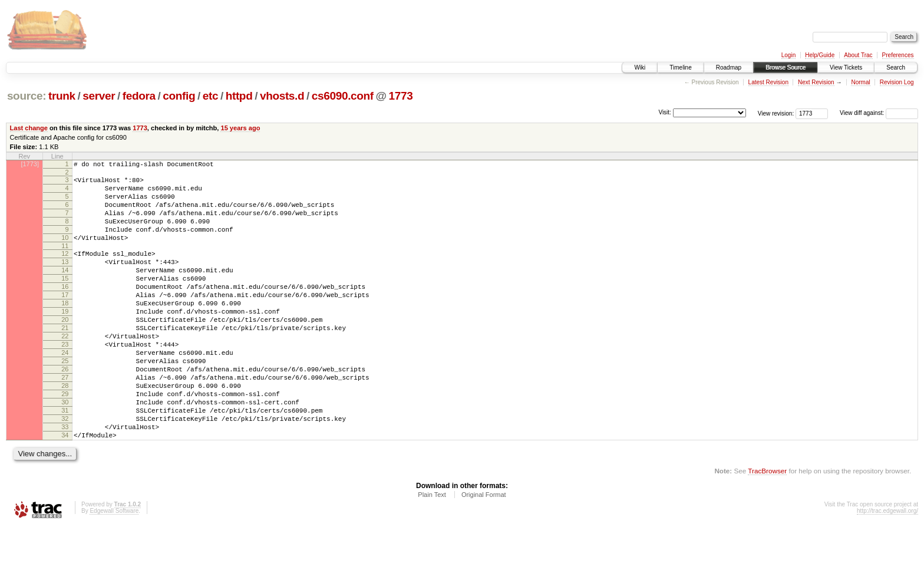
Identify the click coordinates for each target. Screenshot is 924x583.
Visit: (665, 112)
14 (65, 289)
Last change (29, 128)
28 (65, 430)
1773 (401, 96)
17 (65, 320)
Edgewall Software (114, 567)
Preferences (898, 55)
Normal (860, 82)
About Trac (858, 55)
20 (65, 350)
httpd (239, 96)
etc (210, 96)
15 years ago (240, 128)
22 (65, 370)
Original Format (484, 551)
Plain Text (432, 551)
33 (65, 480)
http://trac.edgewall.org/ (887, 567)
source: (27, 96)
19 (65, 340)
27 (65, 420)
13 (65, 279)
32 (65, 470)
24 (65, 390)
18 (65, 330)
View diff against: (879, 113)
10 (65, 252)
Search (896, 67)
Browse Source (786, 67)
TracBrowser (767, 527)
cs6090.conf (343, 96)
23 (65, 380)
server (99, 96)
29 (65, 440)
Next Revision (816, 82)
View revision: (776, 113)
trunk (62, 96)
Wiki (640, 67)
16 (65, 309)
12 (65, 269)
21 (65, 360)
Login (788, 55)
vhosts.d (282, 96)
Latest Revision (768, 82)
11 (65, 262)
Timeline (680, 67)
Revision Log (897, 82)
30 (65, 450)
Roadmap (729, 67)
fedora (139, 96)
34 (65, 490)
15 (65, 299)
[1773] (30, 164)
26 (65, 410)
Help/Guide (820, 55)
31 (65, 460)
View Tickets (846, 67)
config (179, 96)
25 (65, 400)
